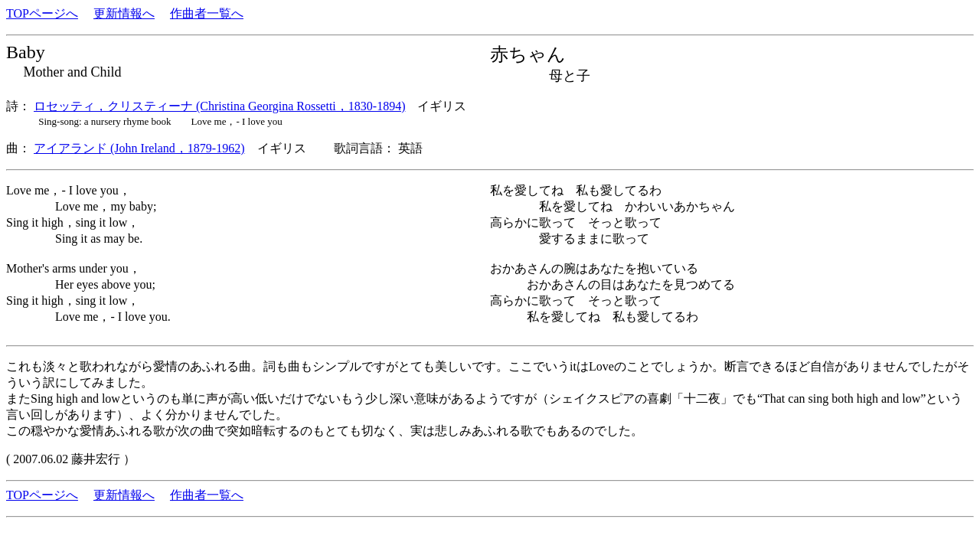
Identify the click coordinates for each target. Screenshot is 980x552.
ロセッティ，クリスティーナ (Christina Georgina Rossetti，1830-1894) (219, 106)
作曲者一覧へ (207, 13)
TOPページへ (42, 13)
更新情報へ (124, 13)
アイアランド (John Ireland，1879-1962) (139, 148)
